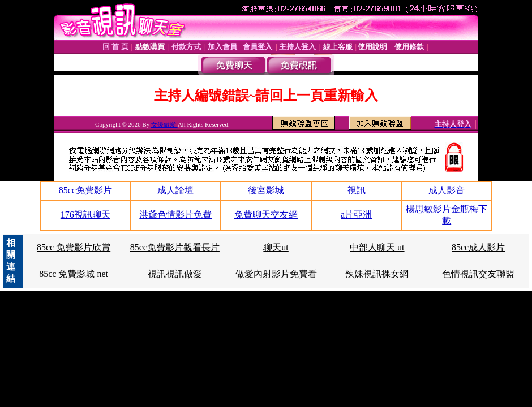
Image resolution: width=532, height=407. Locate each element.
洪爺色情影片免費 (175, 215)
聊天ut (276, 247)
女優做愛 (164, 124)
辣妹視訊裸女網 (377, 274)
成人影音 (447, 190)
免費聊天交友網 (266, 215)
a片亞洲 (356, 215)
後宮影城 (266, 190)
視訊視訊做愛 (175, 274)
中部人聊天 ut (377, 247)
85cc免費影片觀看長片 (175, 247)
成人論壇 (175, 190)
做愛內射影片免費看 (276, 274)
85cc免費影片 (85, 190)
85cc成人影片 (478, 247)
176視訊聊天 (85, 215)
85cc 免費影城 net (74, 274)
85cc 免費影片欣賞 (74, 247)
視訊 (357, 190)
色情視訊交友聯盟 (478, 274)
